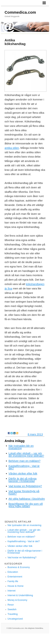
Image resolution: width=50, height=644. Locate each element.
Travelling (12, 614)
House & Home (15, 586)
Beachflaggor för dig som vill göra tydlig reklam (26, 505)
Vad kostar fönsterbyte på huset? (24, 492)
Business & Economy (19, 567)
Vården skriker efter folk (23, 473)
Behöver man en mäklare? (24, 461)
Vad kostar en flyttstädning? (25, 486)
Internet (11, 591)
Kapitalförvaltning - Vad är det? (24, 467)
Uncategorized (15, 619)
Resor (11, 605)
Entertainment (15, 577)
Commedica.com (20, 12)
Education (13, 572)
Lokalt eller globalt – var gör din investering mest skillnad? (26, 454)
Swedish (12, 609)
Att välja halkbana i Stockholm (27, 499)
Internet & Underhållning (20, 595)
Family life (13, 581)
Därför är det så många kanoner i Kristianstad (23, 480)
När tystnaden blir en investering (21, 447)
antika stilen (12, 148)
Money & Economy (17, 600)
